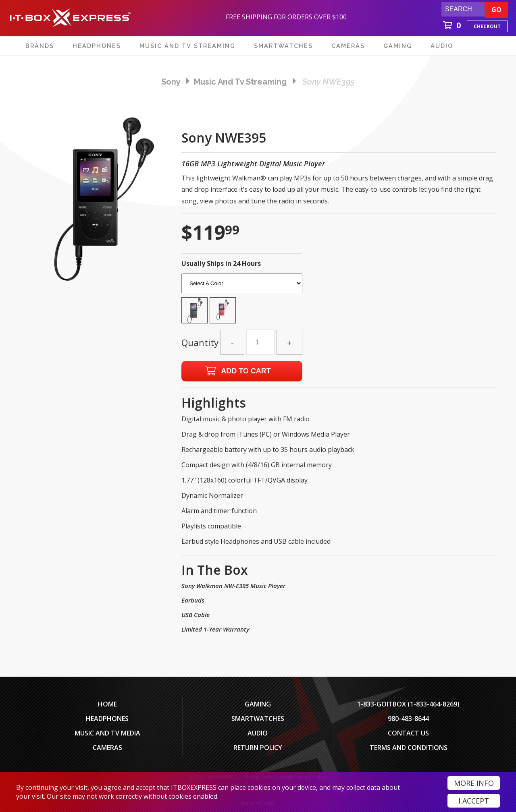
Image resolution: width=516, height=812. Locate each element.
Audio (258, 733)
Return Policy (258, 748)
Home (107, 704)
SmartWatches (258, 719)
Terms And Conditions (409, 748)
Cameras (107, 748)
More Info (474, 783)
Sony (171, 82)
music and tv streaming (240, 82)
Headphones (107, 719)
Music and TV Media (107, 733)
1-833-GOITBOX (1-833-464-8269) (408, 704)
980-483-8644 (408, 719)
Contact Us (408, 733)
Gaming (258, 704)
